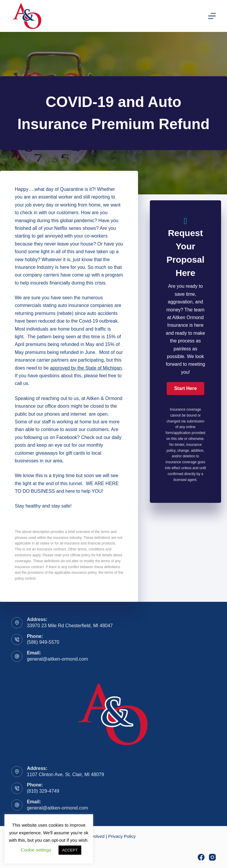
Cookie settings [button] (36, 850)
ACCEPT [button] (70, 850)
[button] (185, 389)
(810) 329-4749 (43, 791)
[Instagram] (212, 857)
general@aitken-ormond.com (57, 659)
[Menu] (212, 16)
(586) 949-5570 (43, 642)
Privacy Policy (122, 836)
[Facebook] (201, 857)
